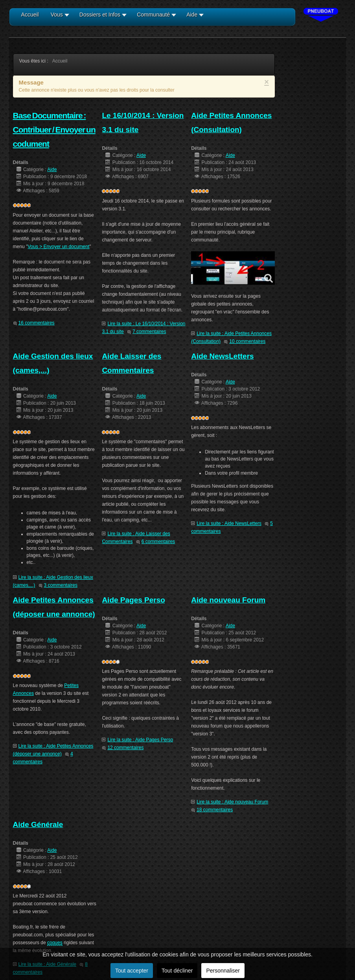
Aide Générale (38, 824)
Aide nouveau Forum (228, 600)
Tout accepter (132, 971)
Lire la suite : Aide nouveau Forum (232, 802)
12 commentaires (125, 748)
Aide (52, 169)
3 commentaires (61, 585)
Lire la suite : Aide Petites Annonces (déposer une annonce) (53, 750)
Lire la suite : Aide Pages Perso (140, 740)
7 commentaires (149, 332)
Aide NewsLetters (222, 356)
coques (55, 943)
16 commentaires (37, 323)
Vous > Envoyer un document (58, 247)
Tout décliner (177, 971)
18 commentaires (215, 810)
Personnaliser (223, 971)
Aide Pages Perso (133, 600)
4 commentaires (43, 758)
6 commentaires (158, 542)
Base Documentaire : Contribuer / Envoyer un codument (54, 130)
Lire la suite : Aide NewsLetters (229, 523)
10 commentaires (247, 341)
